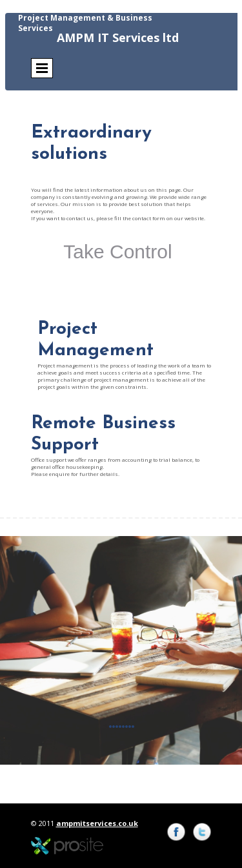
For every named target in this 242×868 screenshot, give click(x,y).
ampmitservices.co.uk (97, 823)
